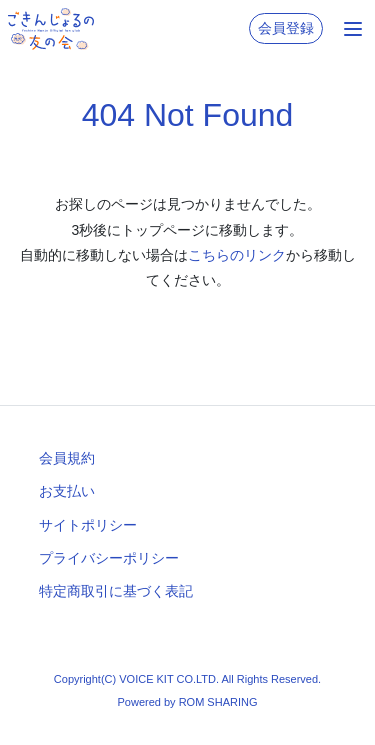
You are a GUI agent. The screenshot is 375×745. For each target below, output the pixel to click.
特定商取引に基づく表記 (116, 591)
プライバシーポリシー (109, 558)
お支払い (67, 491)
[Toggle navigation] (353, 29)
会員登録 (286, 28)
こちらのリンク (237, 255)
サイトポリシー (88, 525)
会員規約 (67, 458)
